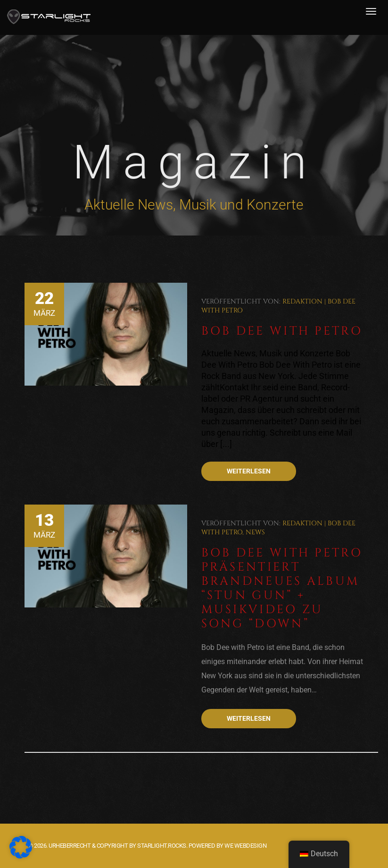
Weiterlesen (249, 471)
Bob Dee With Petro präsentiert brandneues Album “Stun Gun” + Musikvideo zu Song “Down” (282, 588)
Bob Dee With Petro (282, 331)
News (255, 532)
